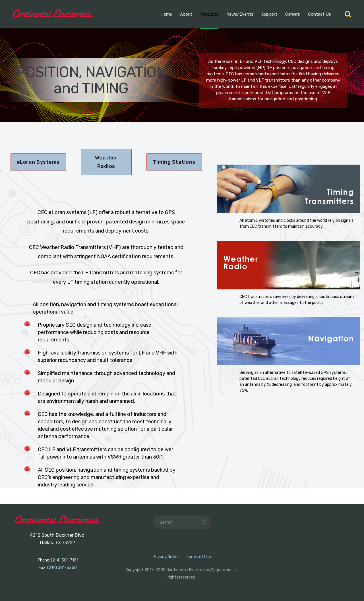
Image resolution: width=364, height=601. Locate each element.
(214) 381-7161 (65, 560)
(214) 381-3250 (62, 568)
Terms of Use (199, 557)
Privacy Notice (166, 557)
